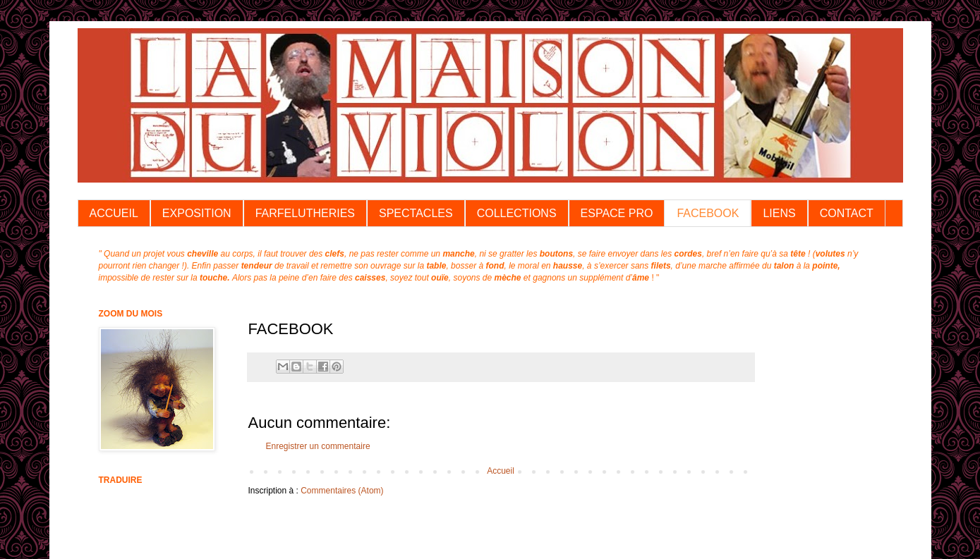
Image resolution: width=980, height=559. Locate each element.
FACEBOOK (708, 213)
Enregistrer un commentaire (318, 446)
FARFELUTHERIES (305, 213)
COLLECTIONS (517, 213)
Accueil (501, 471)
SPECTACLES (416, 213)
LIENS (779, 213)
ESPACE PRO (617, 213)
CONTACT (847, 213)
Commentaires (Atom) (342, 491)
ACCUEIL (114, 213)
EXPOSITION (197, 213)
